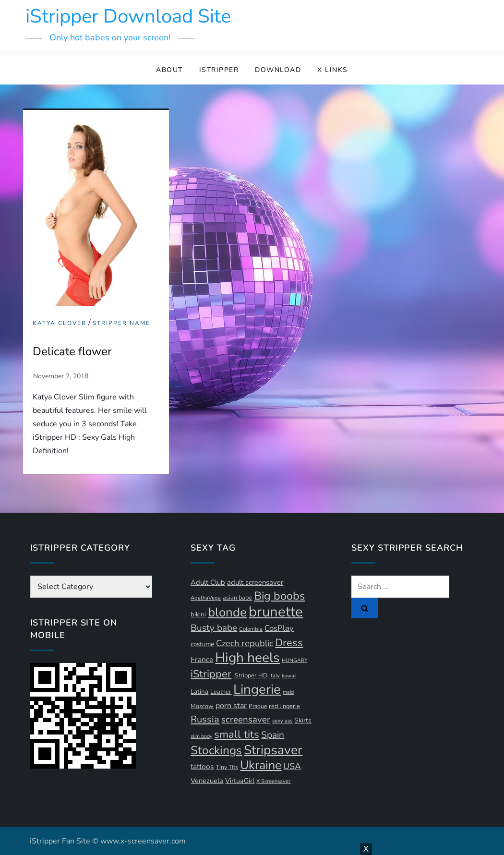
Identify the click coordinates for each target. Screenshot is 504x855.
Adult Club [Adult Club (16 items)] (208, 582)
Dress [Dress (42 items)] (289, 643)
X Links (333, 70)
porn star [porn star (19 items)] (231, 706)
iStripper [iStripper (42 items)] (211, 674)
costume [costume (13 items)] (202, 644)
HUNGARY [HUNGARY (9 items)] (294, 660)
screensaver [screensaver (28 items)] (246, 720)
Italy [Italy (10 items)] (275, 676)
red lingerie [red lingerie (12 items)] (284, 706)
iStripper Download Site (128, 16)
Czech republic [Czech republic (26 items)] (245, 643)
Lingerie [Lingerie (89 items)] (257, 689)
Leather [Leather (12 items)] (221, 692)
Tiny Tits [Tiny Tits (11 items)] (227, 767)
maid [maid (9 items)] (288, 692)
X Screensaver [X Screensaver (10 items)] (273, 781)
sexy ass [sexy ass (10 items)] (282, 721)
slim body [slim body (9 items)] (201, 736)
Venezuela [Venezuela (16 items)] (207, 781)
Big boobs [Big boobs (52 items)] (279, 596)
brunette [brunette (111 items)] (276, 612)
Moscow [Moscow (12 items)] (202, 706)
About (169, 70)
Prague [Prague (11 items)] (258, 706)
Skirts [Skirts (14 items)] (303, 720)
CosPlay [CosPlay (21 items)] (279, 628)
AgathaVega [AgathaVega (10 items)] (206, 598)
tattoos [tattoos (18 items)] (202, 767)
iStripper (219, 70)
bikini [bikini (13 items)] (198, 614)
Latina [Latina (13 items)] (199, 692)
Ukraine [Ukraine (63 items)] (261, 765)
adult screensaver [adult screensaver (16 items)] (255, 582)
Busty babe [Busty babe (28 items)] (214, 628)
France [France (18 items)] (202, 660)
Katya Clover (60, 323)
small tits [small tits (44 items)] (237, 735)
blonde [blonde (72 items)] (227, 612)
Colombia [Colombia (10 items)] (251, 629)
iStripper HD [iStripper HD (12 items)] (250, 675)
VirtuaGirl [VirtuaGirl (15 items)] (240, 781)
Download (278, 70)
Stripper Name (121, 323)
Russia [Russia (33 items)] (205, 719)
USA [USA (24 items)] (292, 766)
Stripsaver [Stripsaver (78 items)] (273, 750)
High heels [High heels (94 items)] (247, 658)
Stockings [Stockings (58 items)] (216, 750)
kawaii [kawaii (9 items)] (289, 676)
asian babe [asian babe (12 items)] (237, 597)
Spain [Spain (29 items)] (273, 735)
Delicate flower (72, 351)
